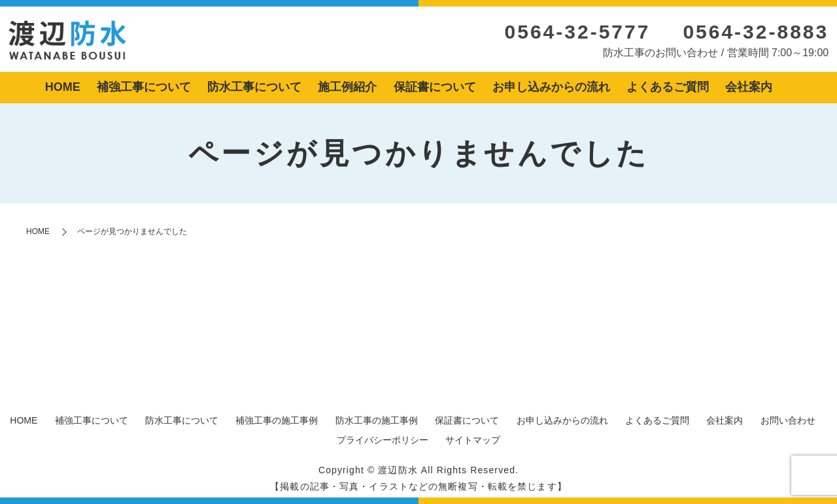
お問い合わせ (788, 420)
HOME (63, 87)
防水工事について (254, 87)
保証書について (435, 87)
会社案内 (749, 87)
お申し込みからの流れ (551, 87)
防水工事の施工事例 (377, 420)
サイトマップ (473, 440)
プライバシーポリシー (383, 440)
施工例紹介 (347, 87)
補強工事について (144, 87)
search (791, 88)
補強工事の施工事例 (277, 420)
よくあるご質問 (668, 87)
